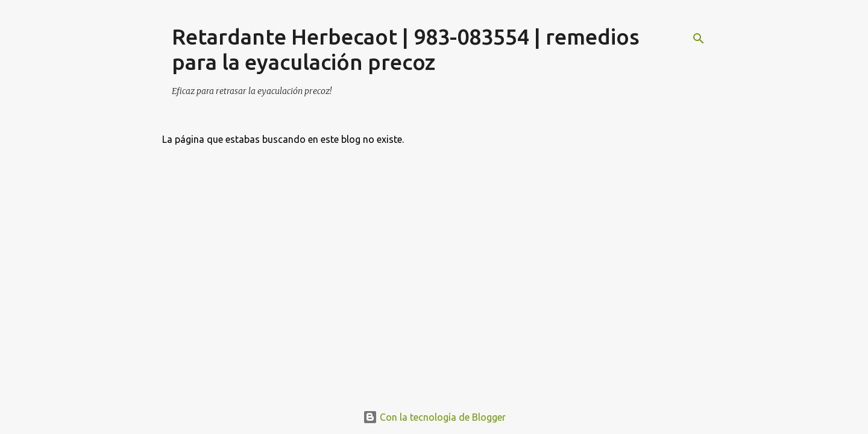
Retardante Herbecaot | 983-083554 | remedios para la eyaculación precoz (406, 49)
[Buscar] (699, 39)
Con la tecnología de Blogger (434, 417)
